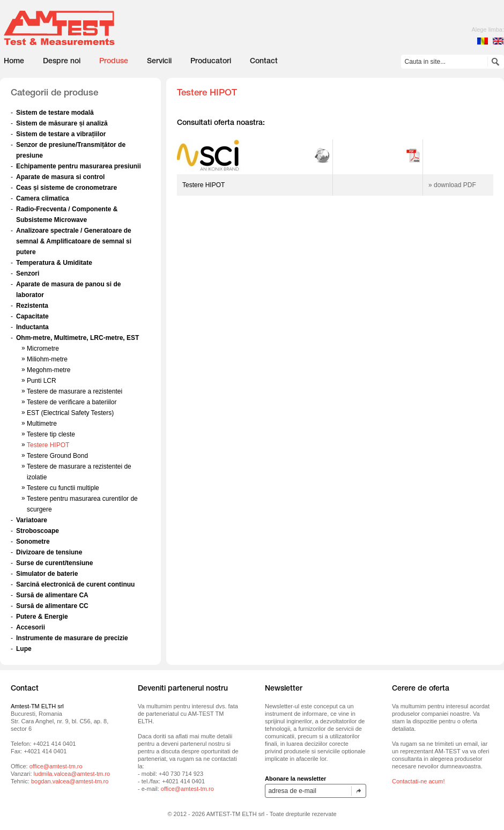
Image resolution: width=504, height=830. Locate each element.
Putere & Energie (42, 617)
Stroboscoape (38, 531)
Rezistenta (32, 306)
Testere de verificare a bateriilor (72, 402)
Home (14, 62)
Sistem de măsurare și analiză (62, 123)
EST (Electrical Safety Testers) (70, 413)
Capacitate (32, 316)
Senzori (28, 273)
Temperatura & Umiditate (54, 263)
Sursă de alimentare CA (52, 595)
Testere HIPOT (48, 445)
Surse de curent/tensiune (54, 563)
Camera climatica (43, 198)
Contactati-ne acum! (418, 781)
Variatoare (32, 520)
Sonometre (33, 542)
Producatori (211, 62)
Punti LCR (42, 381)
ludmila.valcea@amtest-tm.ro (72, 774)
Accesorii (31, 627)
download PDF (455, 185)
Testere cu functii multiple (63, 488)
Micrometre (43, 349)
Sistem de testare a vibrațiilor (61, 134)
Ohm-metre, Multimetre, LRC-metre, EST (77, 338)
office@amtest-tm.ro (56, 766)
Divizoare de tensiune (49, 552)
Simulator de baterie (47, 574)
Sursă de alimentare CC (52, 606)
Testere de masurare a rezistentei (75, 391)
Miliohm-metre (47, 359)
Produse (114, 62)
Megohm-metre (49, 370)
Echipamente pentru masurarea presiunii (79, 166)
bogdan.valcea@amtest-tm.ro (70, 781)
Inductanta (32, 327)
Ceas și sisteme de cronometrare (66, 188)
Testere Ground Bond (57, 456)
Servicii (159, 62)
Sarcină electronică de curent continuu (75, 584)
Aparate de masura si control (60, 177)
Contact (264, 62)
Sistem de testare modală (55, 113)
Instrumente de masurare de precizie (72, 638)
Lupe (24, 649)
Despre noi (62, 62)
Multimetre (42, 424)
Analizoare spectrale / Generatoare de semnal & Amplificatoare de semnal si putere (74, 241)
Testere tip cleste (51, 434)
